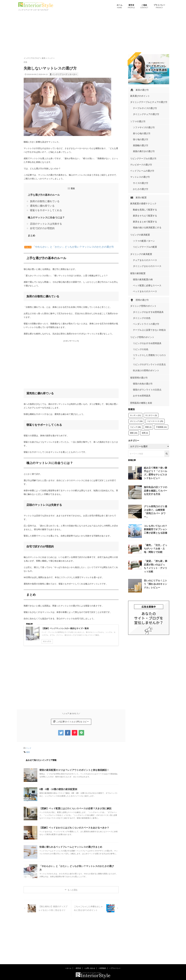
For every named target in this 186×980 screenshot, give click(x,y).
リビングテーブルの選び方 (141, 145)
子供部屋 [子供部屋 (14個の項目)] (161, 363)
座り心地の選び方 (140, 126)
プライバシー (159, 7)
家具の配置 (137, 179)
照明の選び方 (138, 261)
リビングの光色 (139, 300)
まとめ (31, 231)
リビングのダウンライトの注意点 (146, 309)
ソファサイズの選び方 (142, 122)
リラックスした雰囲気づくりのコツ (147, 305)
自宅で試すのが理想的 (40, 225)
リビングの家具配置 (138, 208)
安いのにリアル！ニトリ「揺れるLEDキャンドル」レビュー (156, 522)
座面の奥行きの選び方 (142, 139)
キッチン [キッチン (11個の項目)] (135, 351)
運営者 (131, 7)
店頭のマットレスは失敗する (43, 221)
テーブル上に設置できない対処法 (146, 285)
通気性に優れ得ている (40, 204)
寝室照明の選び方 (137, 319)
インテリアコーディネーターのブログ (93, 973)
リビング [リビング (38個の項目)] (135, 363)
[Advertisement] (93, 32)
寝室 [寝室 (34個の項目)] (134, 369)
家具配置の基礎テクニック (141, 184)
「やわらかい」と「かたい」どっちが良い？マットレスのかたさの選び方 (67, 242)
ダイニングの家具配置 (139, 224)
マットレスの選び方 (138, 162)
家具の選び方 (138, 90)
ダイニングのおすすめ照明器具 (145, 272)
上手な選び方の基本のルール (42, 195)
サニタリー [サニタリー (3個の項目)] (151, 351)
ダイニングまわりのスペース (144, 234)
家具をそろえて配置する (143, 194)
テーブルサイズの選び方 (143, 106)
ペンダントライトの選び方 (144, 280)
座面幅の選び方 (139, 135)
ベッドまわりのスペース (143, 254)
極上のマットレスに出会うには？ (44, 215)
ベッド (29, 743)
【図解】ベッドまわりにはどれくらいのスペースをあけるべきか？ (72, 822)
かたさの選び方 (139, 172)
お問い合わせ (90, 963)
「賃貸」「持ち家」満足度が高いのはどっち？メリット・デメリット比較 (156, 503)
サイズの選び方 (139, 167)
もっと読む (73, 884)
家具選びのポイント (138, 95)
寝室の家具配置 (136, 239)
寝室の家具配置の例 (141, 245)
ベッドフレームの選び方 (140, 156)
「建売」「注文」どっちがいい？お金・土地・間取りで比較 (156, 483)
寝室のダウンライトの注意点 (144, 329)
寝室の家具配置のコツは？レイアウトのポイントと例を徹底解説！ (72, 765)
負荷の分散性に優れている (42, 200)
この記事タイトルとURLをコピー (71, 717)
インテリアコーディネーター (64, 74)
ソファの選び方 (136, 116)
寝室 (28, 747)
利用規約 (102, 963)
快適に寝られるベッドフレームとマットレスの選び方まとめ (69, 842)
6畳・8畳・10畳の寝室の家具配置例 (57, 784)
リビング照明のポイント (140, 290)
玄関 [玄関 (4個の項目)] (145, 369)
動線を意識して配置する (143, 190)
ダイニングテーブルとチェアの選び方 (145, 101)
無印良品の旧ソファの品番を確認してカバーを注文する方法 (156, 426)
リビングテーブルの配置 (143, 218)
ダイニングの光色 (140, 276)
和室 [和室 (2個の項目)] (148, 363)
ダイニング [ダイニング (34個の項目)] (136, 357)
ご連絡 (144, 7)
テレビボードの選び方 (139, 150)
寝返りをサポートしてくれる (43, 208)
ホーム (120, 7)
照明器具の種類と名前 (139, 339)
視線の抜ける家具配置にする (144, 203)
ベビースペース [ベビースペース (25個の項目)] (155, 357)
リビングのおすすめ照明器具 (144, 296)
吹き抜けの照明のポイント (144, 313)
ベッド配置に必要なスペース (144, 249)
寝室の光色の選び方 (141, 325)
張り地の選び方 (139, 131)
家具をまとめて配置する (143, 198)
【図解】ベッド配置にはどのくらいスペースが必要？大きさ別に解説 (73, 803)
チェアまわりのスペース (143, 229)
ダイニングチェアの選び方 (144, 111)
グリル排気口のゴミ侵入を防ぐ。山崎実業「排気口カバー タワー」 (156, 445)
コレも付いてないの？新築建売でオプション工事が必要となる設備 (156, 464)
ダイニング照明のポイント (141, 266)
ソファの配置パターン (142, 214)
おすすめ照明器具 (140, 333)
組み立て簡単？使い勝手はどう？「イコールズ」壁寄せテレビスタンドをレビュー (156, 406)
